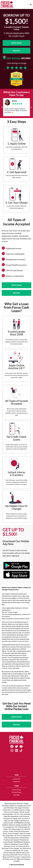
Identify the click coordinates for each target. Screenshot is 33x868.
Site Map (17, 795)
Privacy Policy (16, 792)
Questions (16, 782)
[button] (31, 4)
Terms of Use (17, 790)
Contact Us (16, 779)
